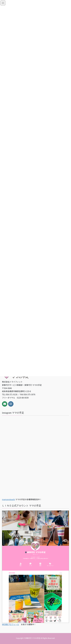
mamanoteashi (9, 499)
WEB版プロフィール (10, 624)
